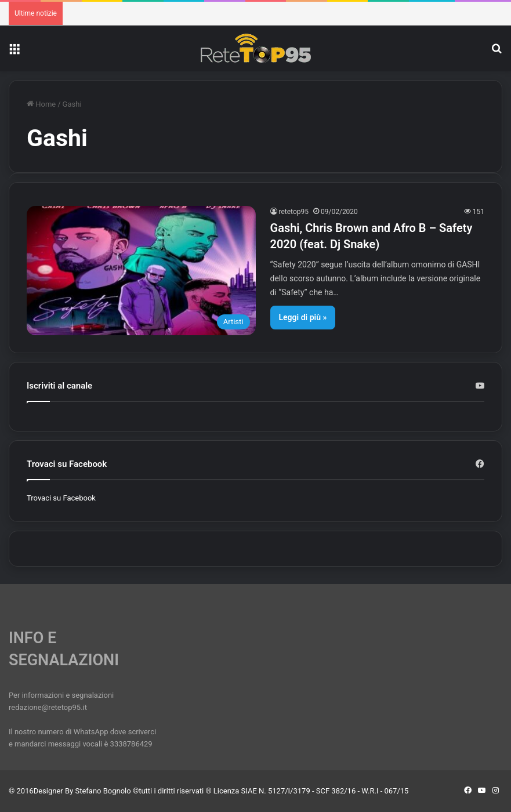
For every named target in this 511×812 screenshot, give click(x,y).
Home (41, 104)
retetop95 (294, 212)
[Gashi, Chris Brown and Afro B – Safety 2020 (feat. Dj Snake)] (141, 271)
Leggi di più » (303, 317)
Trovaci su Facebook (61, 498)
